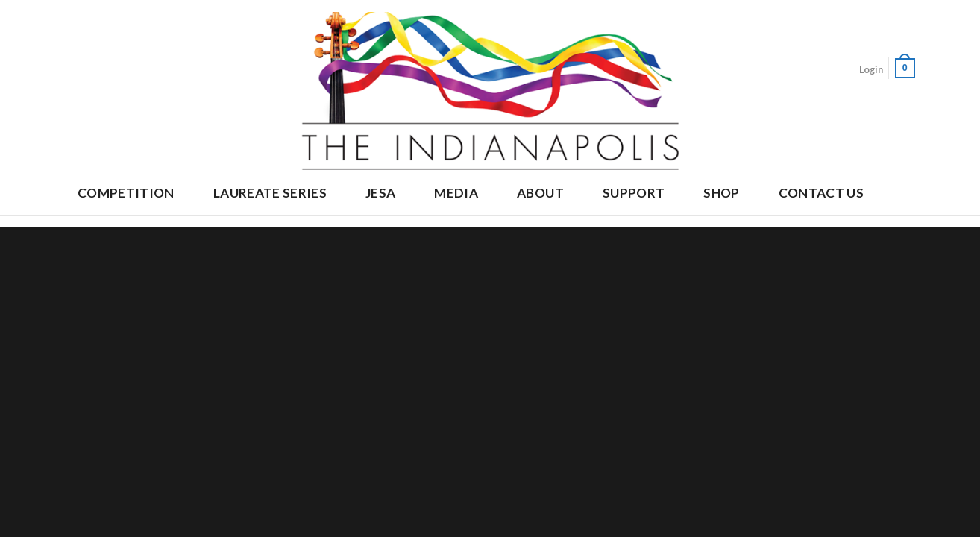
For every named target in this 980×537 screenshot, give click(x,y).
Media (456, 193)
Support (634, 193)
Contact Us (821, 193)
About (540, 193)
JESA (380, 193)
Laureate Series (270, 193)
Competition (126, 193)
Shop (721, 193)
